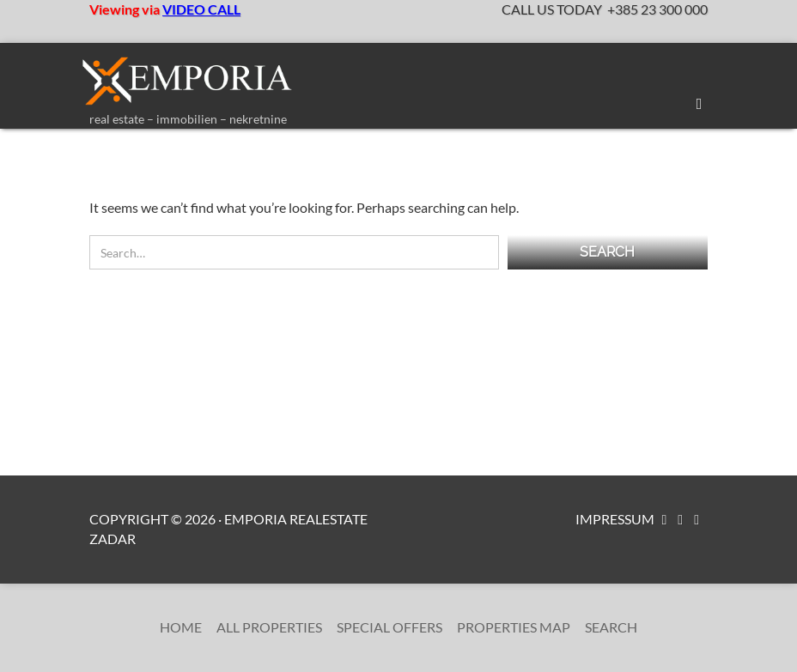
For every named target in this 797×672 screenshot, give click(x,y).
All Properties (269, 627)
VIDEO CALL (201, 9)
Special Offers (389, 627)
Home (181, 627)
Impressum (615, 519)
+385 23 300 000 (657, 9)
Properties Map (514, 627)
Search (611, 627)
